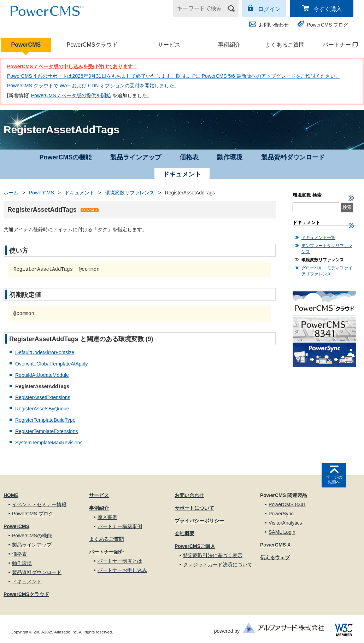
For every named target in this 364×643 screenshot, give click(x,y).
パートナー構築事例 (120, 526)
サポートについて (194, 508)
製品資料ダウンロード (293, 157)
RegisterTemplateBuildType (45, 420)
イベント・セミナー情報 (39, 504)
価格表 (189, 157)
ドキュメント (80, 193)
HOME (11, 495)
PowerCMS (26, 45)
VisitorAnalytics (285, 523)
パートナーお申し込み (122, 570)
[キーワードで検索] (201, 8)
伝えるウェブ (275, 557)
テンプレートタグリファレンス (327, 249)
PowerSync (281, 514)
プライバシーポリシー (199, 521)
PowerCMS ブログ (327, 25)
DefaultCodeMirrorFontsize (45, 352)
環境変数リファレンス (130, 193)
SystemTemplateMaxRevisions (49, 443)
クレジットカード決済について (218, 565)
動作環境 (230, 157)
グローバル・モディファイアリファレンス (327, 271)
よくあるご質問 (285, 45)
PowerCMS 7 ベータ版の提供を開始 (71, 95)
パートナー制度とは (120, 561)
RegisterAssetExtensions (43, 397)
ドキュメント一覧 (318, 238)
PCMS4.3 (90, 210)
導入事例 (107, 517)
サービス (169, 45)
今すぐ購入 (328, 9)
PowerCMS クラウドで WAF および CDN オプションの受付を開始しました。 (93, 86)
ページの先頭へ (334, 480)
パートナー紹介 (106, 552)
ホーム (11, 193)
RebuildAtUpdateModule (42, 375)
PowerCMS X (275, 545)
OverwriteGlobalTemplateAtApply (51, 364)
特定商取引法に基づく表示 (213, 555)
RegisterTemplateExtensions (46, 431)
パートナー (337, 45)
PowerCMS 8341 (287, 504)
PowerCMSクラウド (92, 45)
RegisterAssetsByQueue (42, 409)
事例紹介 (229, 45)
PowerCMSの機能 (65, 157)
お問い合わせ (274, 25)
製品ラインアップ (136, 157)
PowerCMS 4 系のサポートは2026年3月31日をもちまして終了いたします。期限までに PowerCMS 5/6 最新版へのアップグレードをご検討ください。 (174, 76)
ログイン (269, 9)
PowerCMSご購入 (195, 546)
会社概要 (184, 533)
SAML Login (282, 532)
